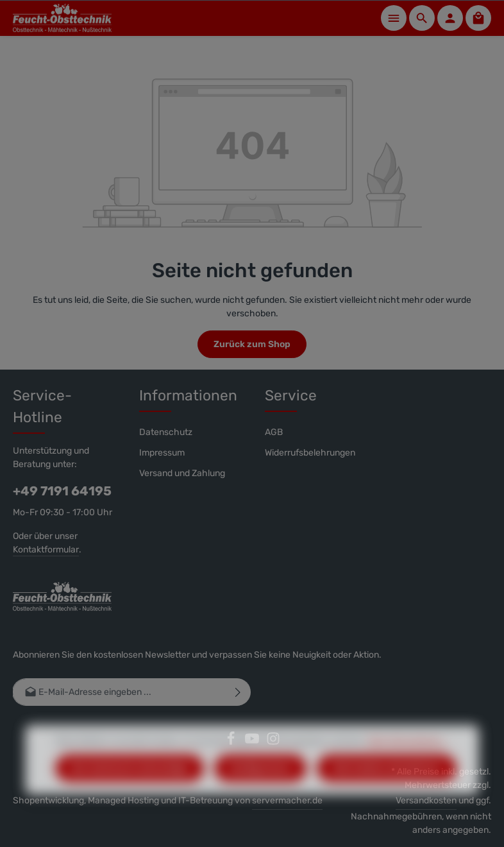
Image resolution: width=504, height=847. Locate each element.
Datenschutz (166, 432)
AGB (274, 432)
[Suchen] (422, 18)
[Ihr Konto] (450, 18)
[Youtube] (253, 743)
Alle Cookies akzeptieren (387, 789)
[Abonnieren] (238, 692)
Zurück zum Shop (252, 344)
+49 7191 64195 (62, 491)
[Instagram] (273, 743)
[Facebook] (232, 743)
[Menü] (394, 18)
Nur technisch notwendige (130, 789)
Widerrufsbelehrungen (310, 453)
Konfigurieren (260, 789)
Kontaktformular (46, 550)
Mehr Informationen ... (408, 762)
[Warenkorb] (478, 18)
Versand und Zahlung (182, 473)
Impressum (162, 453)
